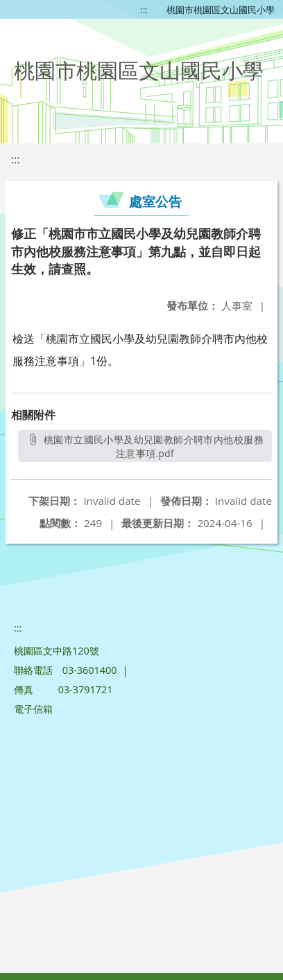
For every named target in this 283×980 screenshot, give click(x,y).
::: (144, 10)
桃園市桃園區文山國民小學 (221, 10)
